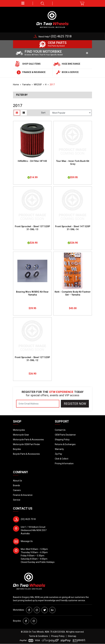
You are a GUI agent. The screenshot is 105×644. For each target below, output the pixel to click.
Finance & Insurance (23, 495)
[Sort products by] (70, 113)
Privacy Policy (58, 636)
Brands (16, 485)
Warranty (59, 449)
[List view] (24, 113)
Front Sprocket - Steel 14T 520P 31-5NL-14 (73, 228)
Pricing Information (64, 463)
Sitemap (72, 636)
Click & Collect (62, 459)
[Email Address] (38, 404)
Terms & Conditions (38, 636)
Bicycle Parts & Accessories (26, 454)
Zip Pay (58, 454)
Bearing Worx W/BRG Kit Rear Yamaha (32, 293)
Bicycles (17, 449)
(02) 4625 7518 (28, 519)
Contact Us (60, 430)
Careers (17, 490)
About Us (17, 481)
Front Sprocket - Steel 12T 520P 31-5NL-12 (32, 359)
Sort (43, 113)
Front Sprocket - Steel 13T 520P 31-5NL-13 (32, 228)
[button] (23, 3)
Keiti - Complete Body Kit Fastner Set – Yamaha (73, 293)
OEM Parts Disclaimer (65, 435)
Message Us (27, 541)
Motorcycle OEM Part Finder (27, 444)
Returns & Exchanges (65, 444)
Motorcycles (19, 430)
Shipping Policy (62, 440)
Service (17, 500)
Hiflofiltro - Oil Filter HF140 (32, 161)
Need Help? (55, 37)
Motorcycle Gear (21, 435)
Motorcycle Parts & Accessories (28, 440)
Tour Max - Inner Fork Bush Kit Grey (73, 163)
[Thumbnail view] (17, 113)
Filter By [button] (22, 95)
